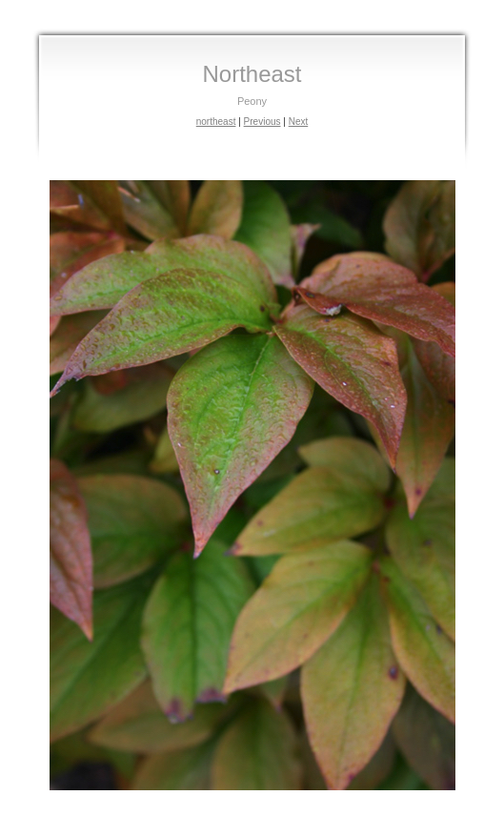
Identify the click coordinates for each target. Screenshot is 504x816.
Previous (262, 122)
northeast (216, 122)
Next (299, 122)
